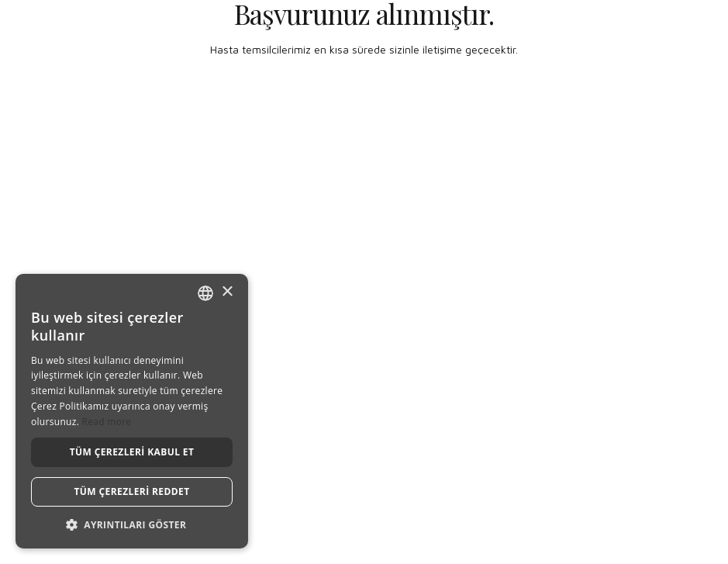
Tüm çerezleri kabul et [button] (132, 452)
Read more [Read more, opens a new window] (107, 422)
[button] (132, 525)
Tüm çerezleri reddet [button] (132, 491)
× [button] (227, 292)
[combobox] (205, 293)
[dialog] (132, 411)
